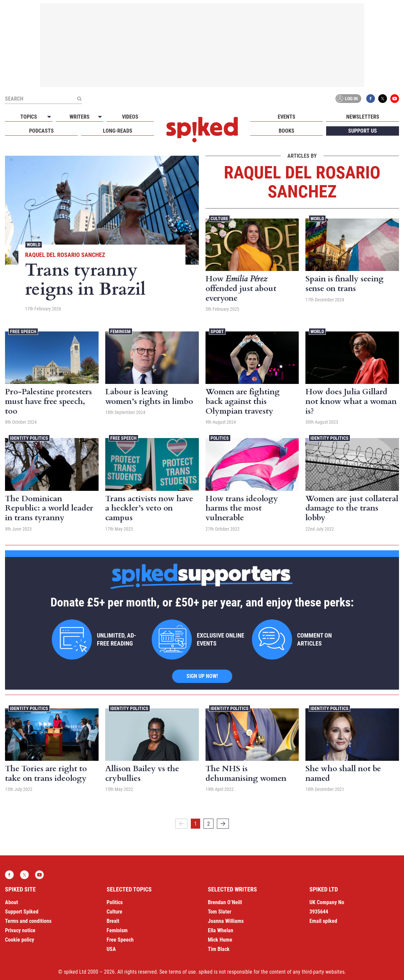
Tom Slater (220, 912)
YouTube (395, 99)
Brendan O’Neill (225, 902)
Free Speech (23, 331)
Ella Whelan (221, 930)
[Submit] (79, 99)
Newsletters (363, 117)
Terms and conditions (28, 921)
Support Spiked (22, 912)
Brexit (113, 921)
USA (111, 949)
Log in (347, 99)
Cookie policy (20, 940)
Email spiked (323, 921)
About (12, 902)
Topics (29, 117)
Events (287, 117)
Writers (80, 117)
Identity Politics (29, 438)
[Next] (223, 824)
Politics (220, 438)
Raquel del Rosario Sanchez (65, 255)
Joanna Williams (226, 921)
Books (287, 131)
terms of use (182, 972)
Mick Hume (220, 940)
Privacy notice (20, 930)
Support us (363, 131)
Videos (130, 117)
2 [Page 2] (209, 824)
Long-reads (118, 131)
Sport (217, 331)
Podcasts (41, 131)
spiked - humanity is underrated (202, 130)
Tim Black (219, 949)
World (34, 245)
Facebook (371, 99)
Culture (219, 219)
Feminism (120, 331)
